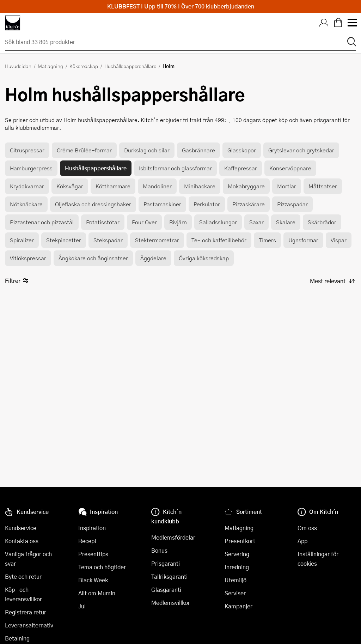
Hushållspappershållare (130, 66)
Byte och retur (23, 576)
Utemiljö (235, 580)
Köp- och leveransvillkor (23, 594)
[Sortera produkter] (332, 281)
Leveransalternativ (29, 625)
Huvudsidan (18, 66)
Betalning (17, 638)
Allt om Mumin (97, 593)
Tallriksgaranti (169, 576)
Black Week (93, 580)
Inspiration (92, 528)
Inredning (237, 567)
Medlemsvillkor (171, 603)
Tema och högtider (102, 567)
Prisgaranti (166, 563)
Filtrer (17, 281)
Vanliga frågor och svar (28, 559)
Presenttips (93, 554)
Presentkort (240, 541)
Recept (87, 541)
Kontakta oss (22, 541)
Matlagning (50, 66)
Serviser (235, 593)
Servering (237, 554)
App (302, 541)
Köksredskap (84, 66)
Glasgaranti (166, 590)
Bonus (159, 550)
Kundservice (21, 528)
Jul (82, 606)
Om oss (307, 528)
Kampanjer (238, 606)
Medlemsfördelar (173, 537)
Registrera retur (26, 612)
